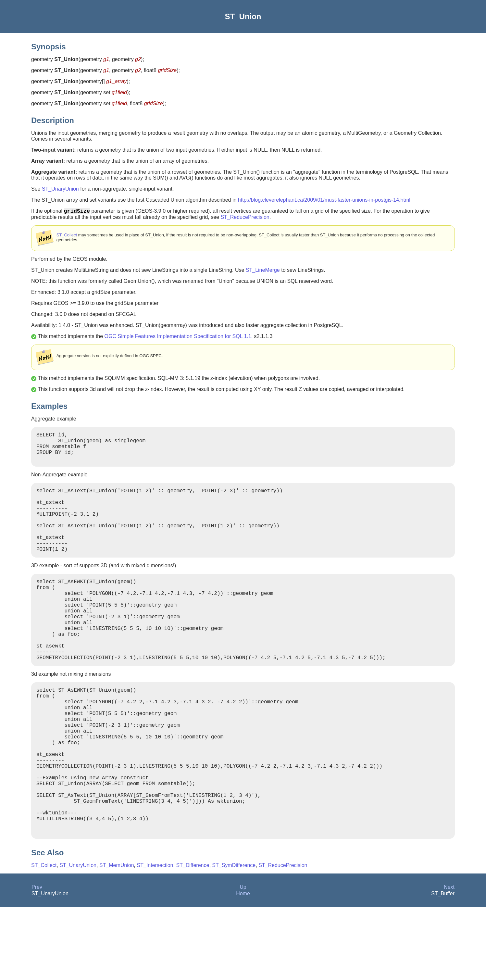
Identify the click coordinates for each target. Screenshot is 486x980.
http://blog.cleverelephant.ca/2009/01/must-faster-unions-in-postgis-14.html (324, 200)
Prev (37, 960)
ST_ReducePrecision (245, 218)
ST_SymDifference (234, 938)
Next (449, 960)
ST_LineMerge (263, 271)
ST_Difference (193, 938)
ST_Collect (67, 236)
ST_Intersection (155, 938)
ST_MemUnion (117, 938)
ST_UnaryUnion (60, 189)
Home (243, 966)
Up (243, 960)
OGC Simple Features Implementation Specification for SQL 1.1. (179, 338)
